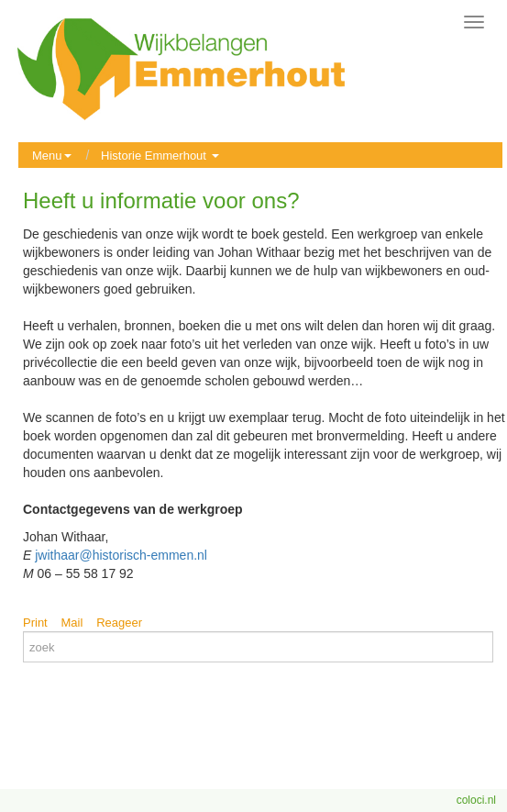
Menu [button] (52, 156)
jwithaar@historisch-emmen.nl (121, 555)
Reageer (119, 623)
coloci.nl (476, 800)
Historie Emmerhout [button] (160, 156)
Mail (72, 623)
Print (35, 623)
